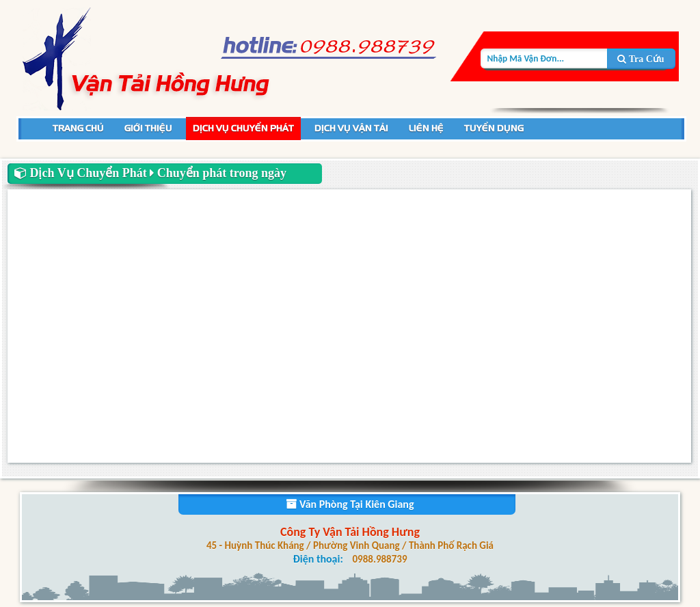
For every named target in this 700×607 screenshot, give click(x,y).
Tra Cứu (641, 59)
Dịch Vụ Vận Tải (351, 128)
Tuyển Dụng (494, 128)
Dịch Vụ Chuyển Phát (243, 128)
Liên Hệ (426, 128)
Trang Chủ (78, 128)
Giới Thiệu (148, 128)
